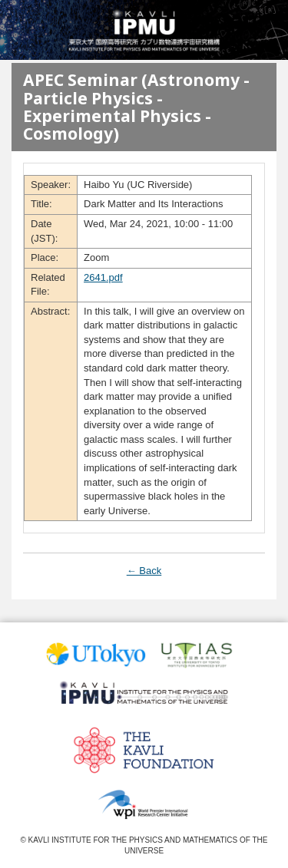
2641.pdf (103, 277)
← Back (144, 571)
